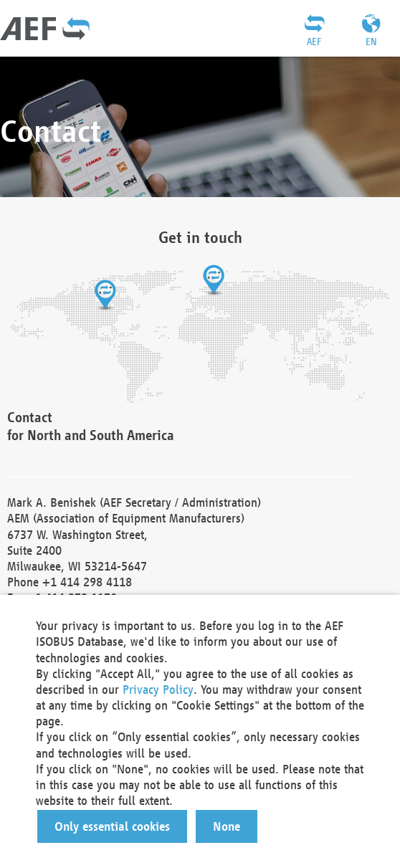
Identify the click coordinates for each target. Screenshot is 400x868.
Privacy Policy (158, 689)
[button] (112, 826)
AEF (314, 42)
